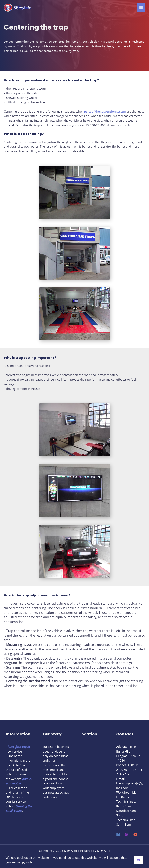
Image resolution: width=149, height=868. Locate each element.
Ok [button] (139, 860)
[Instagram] (127, 835)
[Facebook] (118, 835)
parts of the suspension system (105, 111)
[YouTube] (135, 835)
